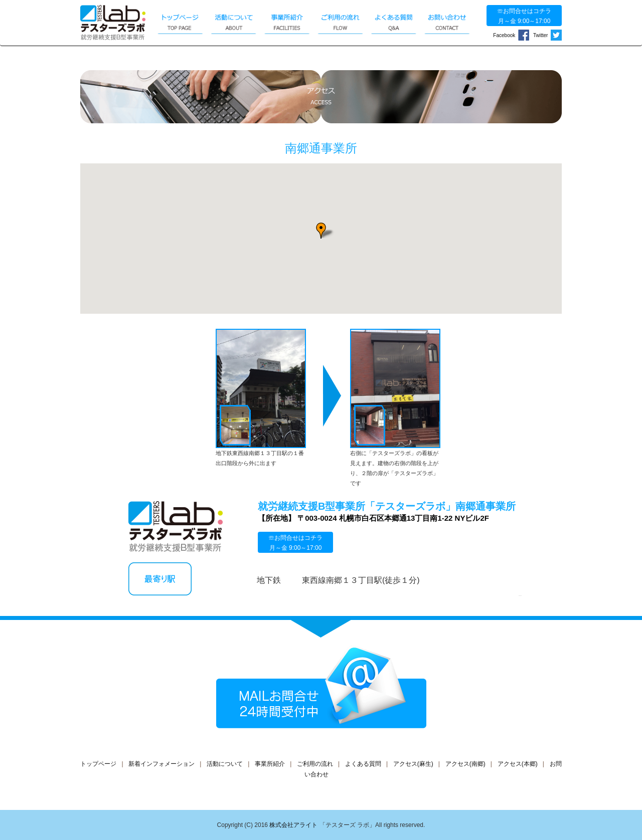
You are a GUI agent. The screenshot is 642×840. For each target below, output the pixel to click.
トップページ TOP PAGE (180, 21)
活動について (225, 764)
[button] (321, 231)
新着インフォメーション (162, 764)
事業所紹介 (270, 764)
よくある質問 (363, 764)
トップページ (98, 764)
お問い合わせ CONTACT (447, 21)
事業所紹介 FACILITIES (287, 21)
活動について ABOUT (234, 21)
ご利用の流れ (315, 764)
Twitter (547, 35)
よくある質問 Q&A (394, 21)
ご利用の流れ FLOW (340, 21)
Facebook (511, 35)
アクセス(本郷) (518, 764)
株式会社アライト (293, 825)
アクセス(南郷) (465, 764)
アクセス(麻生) (413, 764)
